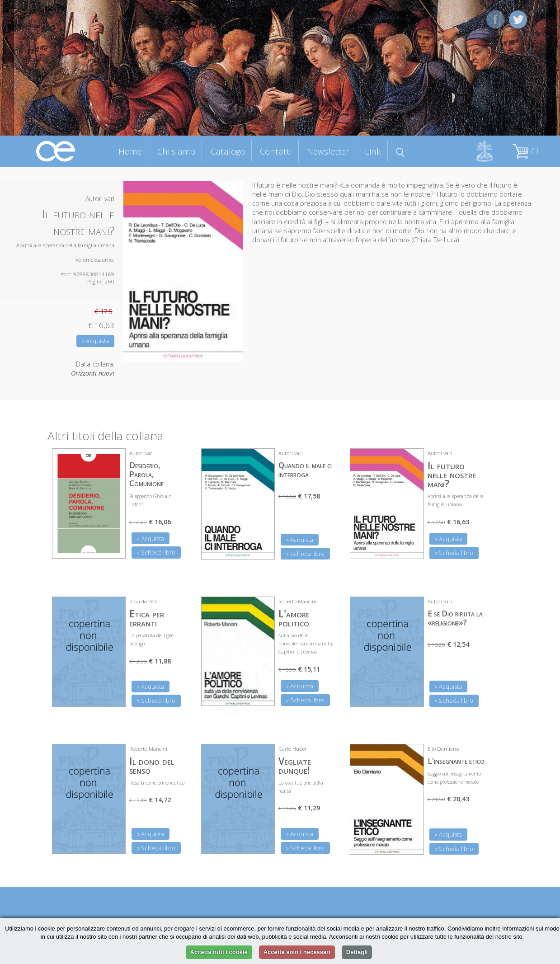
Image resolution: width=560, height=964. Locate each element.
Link (373, 151)
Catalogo (228, 151)
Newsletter (328, 151)
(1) (525, 151)
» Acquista (95, 341)
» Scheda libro (156, 552)
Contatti (276, 151)
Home (130, 151)
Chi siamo (176, 151)
